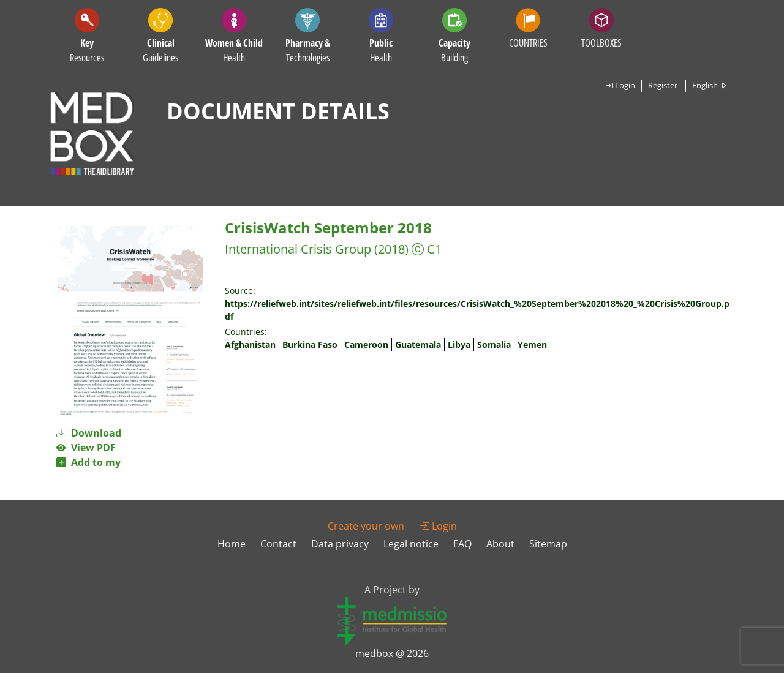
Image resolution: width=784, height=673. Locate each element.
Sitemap (548, 544)
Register (663, 85)
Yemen (532, 344)
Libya (459, 344)
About (500, 544)
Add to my (89, 462)
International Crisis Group (298, 249)
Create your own (366, 526)
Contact (278, 544)
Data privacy (340, 544)
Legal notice (411, 544)
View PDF (86, 448)
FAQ (462, 544)
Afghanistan (250, 344)
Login (620, 85)
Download (89, 433)
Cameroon (366, 344)
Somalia (494, 344)
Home (232, 544)
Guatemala (418, 344)
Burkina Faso (310, 344)
